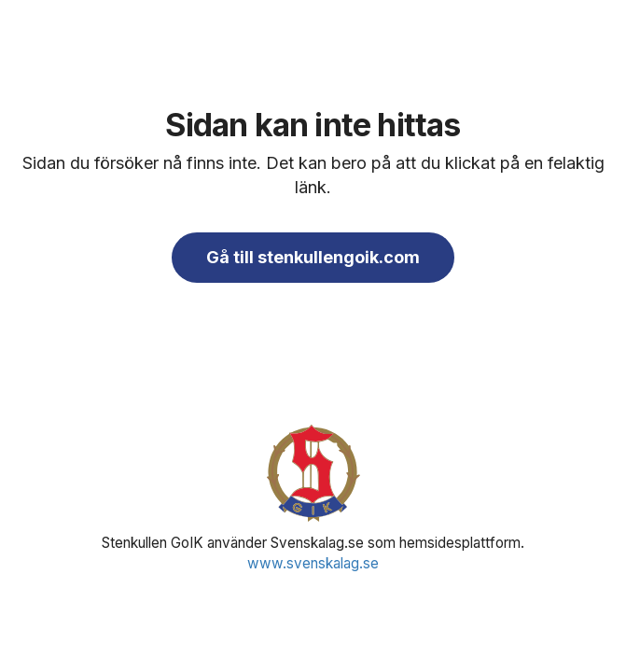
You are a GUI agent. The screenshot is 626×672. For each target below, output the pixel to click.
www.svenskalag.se (313, 563)
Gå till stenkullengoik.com (313, 257)
